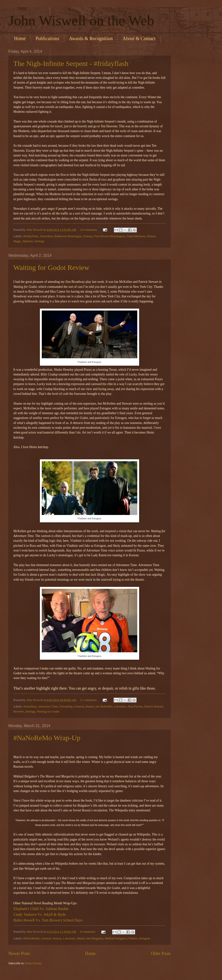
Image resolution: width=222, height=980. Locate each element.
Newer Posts (19, 953)
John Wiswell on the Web (81, 21)
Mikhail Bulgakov (116, 938)
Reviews (19, 712)
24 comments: (89, 230)
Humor (151, 236)
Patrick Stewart (154, 707)
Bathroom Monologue (68, 236)
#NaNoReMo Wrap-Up (47, 738)
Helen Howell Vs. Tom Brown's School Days (48, 920)
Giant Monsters (136, 236)
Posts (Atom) (33, 963)
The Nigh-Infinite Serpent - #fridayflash (71, 63)
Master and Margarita (90, 938)
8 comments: (88, 932)
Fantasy (88, 236)
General (79, 707)
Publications (47, 38)
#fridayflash (31, 236)
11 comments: (89, 700)
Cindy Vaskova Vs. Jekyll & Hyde (40, 914)
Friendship (66, 707)
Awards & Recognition (91, 38)
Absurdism (46, 236)
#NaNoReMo (31, 938)
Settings (39, 241)
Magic (17, 241)
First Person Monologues (109, 236)
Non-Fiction (135, 707)
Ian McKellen (104, 707)
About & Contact (139, 38)
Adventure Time (48, 707)
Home (20, 38)
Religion (145, 938)
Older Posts (161, 953)
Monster (28, 241)
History (57, 938)
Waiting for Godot (48, 712)
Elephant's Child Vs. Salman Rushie (41, 909)
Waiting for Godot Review (51, 267)
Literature (120, 707)
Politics (133, 938)
